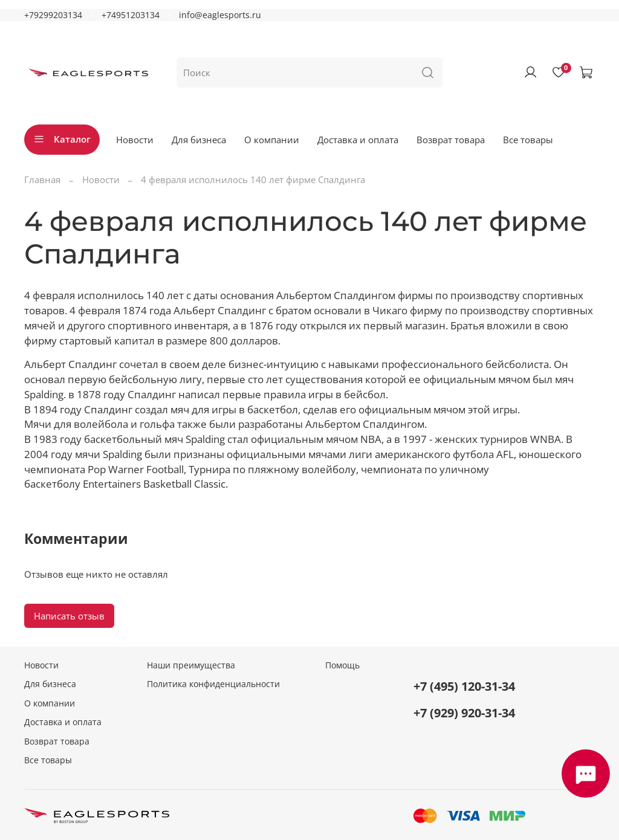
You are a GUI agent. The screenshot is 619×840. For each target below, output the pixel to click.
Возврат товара (451, 140)
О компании (272, 140)
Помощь (342, 665)
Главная (42, 179)
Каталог (62, 139)
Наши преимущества (191, 665)
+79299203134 (53, 15)
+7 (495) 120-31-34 (464, 686)
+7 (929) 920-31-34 (464, 713)
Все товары (528, 140)
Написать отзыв (69, 616)
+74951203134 (131, 15)
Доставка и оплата (358, 140)
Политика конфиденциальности (213, 684)
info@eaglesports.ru (220, 15)
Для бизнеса (199, 140)
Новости (135, 140)
